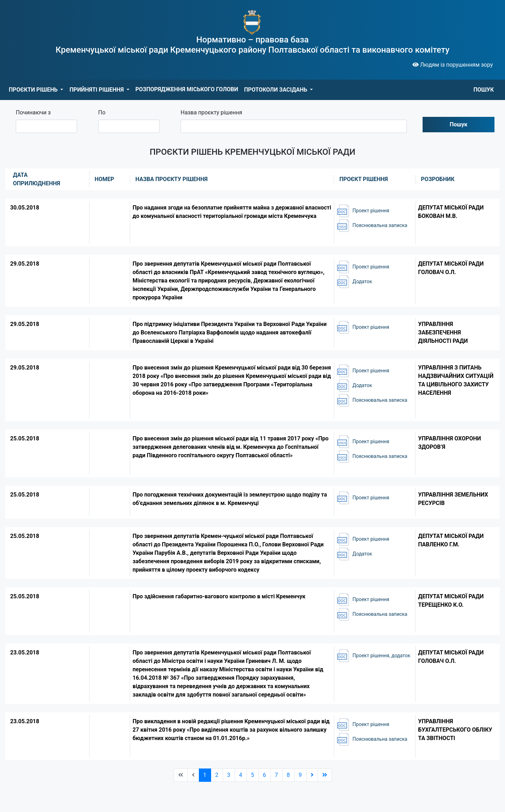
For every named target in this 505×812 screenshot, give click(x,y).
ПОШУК (484, 90)
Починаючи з (33, 112)
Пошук (459, 124)
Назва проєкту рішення (211, 112)
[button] (36, 90)
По (102, 112)
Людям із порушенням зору (453, 65)
